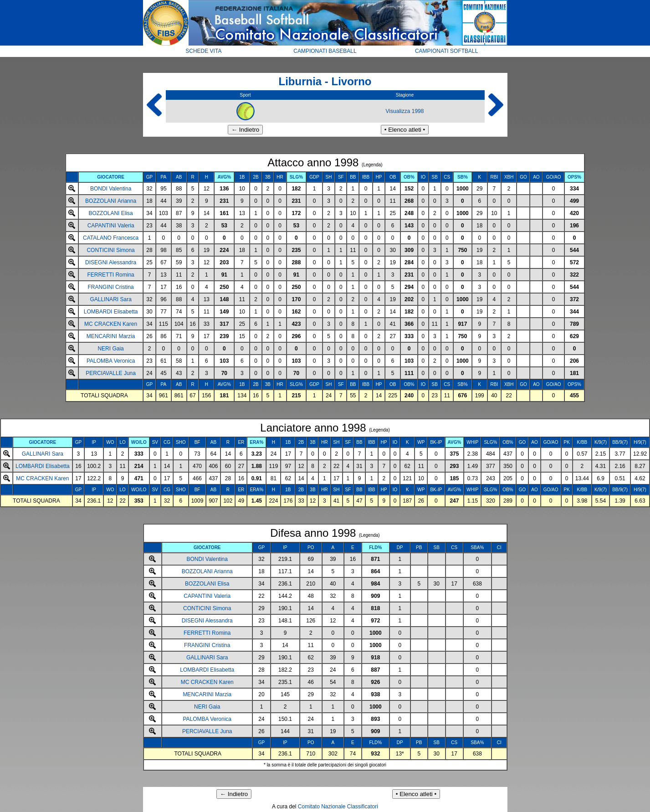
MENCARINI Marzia (111, 336)
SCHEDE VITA (203, 51)
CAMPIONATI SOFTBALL (446, 51)
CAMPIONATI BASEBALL (325, 51)
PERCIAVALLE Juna (111, 373)
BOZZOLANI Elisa (110, 213)
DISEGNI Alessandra (111, 262)
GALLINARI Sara (110, 299)
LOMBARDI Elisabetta (111, 312)
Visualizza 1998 (405, 111)
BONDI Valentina (111, 189)
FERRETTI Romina (110, 275)
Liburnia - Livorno (325, 81)
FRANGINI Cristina (110, 287)
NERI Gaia (110, 349)
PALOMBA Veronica (111, 361)
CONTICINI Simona (110, 250)
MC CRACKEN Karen (111, 324)
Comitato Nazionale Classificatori (338, 807)
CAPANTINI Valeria (111, 226)
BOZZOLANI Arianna (111, 201)
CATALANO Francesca (111, 238)
